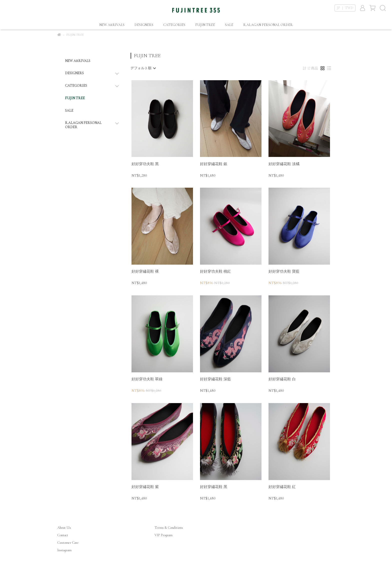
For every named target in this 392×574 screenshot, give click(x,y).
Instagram (64, 550)
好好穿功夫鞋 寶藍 (284, 271)
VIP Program (163, 535)
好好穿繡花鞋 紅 (282, 487)
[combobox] (143, 68)
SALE (229, 25)
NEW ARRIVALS (112, 25)
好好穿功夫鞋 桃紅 (215, 271)
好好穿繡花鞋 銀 (214, 164)
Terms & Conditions (169, 528)
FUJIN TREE (205, 25)
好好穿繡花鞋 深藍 (215, 379)
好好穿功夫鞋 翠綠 (147, 379)
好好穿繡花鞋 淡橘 (284, 164)
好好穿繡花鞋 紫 (145, 487)
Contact (63, 535)
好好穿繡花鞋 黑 (214, 487)
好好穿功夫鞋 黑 (145, 164)
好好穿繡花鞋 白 (282, 379)
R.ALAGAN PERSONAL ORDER (268, 25)
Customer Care (68, 543)
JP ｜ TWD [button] (345, 8)
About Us (64, 528)
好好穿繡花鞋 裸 (145, 271)
